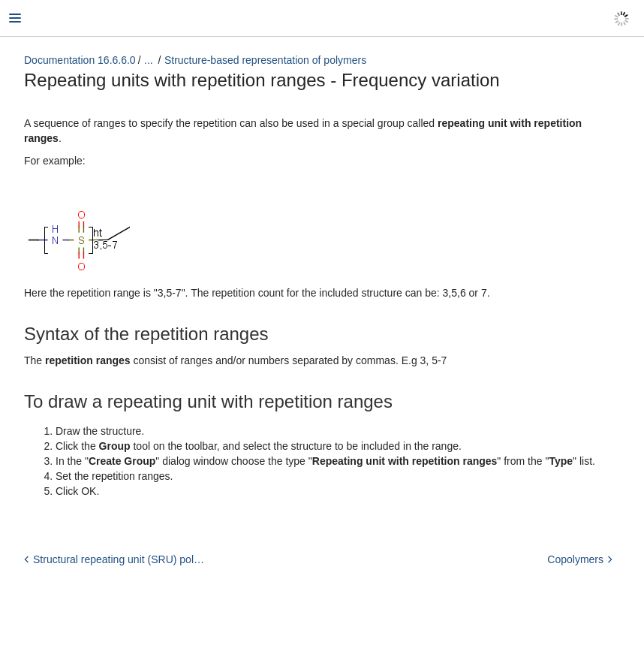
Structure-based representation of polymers (265, 60)
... (149, 60)
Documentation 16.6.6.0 (80, 60)
